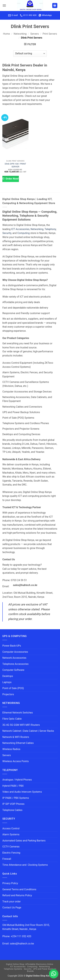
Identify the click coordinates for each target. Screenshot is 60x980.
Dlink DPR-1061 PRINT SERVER (15, 165)
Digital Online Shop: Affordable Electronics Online (30, 964)
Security (7, 233)
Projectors (8, 694)
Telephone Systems (13, 969)
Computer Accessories (15, 652)
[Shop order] (30, 54)
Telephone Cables (12, 810)
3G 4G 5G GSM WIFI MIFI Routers (21, 725)
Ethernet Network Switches (18, 713)
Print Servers (50, 34)
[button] (4, 5)
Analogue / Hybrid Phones (17, 780)
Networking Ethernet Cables (18, 743)
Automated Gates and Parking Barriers (24, 841)
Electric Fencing (11, 853)
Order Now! (12, 179)
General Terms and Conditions (20, 889)
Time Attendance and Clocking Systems (25, 865)
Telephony (50, 229)
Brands (30, 971)
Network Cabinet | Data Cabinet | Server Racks (28, 731)
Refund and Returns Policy (17, 895)
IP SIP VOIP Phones (13, 804)
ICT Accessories (20, 229)
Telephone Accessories (15, 664)
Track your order (11, 902)
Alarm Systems (11, 834)
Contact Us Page (12, 908)
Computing (23, 233)
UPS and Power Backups (45, 969)
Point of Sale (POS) (13, 688)
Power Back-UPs (12, 646)
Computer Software (13, 670)
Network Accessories (14, 658)
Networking (20, 34)
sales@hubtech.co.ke (25, 585)
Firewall (7, 859)
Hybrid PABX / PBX (13, 786)
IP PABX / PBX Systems (16, 798)
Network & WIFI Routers (16, 737)
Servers (35, 34)
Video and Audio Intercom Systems (22, 792)
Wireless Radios (11, 749)
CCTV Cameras (11, 847)
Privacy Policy (10, 883)
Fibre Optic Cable (12, 719)
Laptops (7, 682)
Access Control (11, 828)
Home (6, 34)
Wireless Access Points (16, 761)
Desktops (8, 676)
